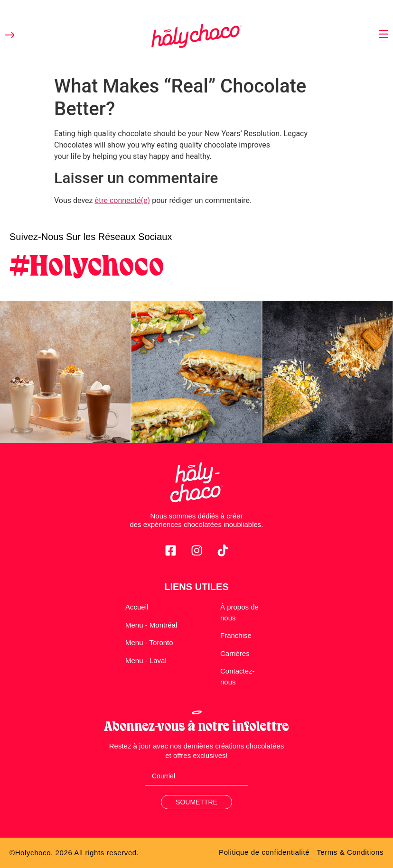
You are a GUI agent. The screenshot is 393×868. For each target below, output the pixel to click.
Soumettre (196, 802)
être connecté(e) (122, 200)
